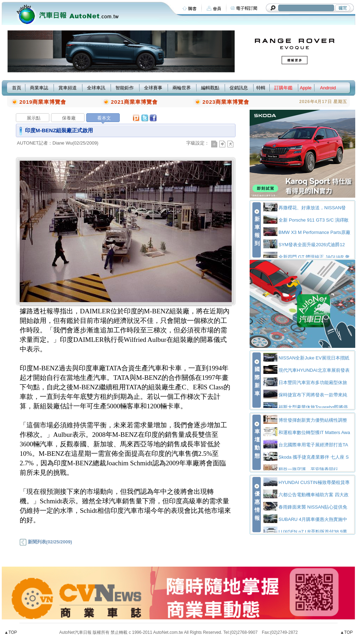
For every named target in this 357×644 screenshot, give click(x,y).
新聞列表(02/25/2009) (46, 542)
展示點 (34, 118)
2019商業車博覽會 (43, 102)
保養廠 (69, 118)
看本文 (104, 118)
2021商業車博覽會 (134, 102)
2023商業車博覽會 (226, 102)
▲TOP (11, 632)
